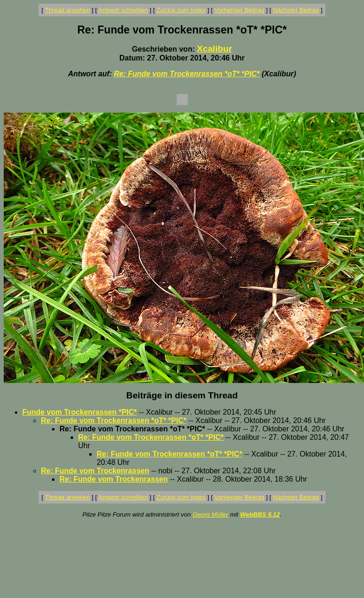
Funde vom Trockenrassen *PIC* (79, 412)
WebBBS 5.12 (260, 514)
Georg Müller (210, 514)
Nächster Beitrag (296, 10)
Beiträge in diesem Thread (182, 395)
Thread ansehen (68, 10)
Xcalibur (214, 49)
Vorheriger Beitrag (239, 10)
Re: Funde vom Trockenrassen (95, 471)
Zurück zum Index (181, 10)
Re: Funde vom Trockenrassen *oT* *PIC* (187, 74)
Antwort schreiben (123, 10)
